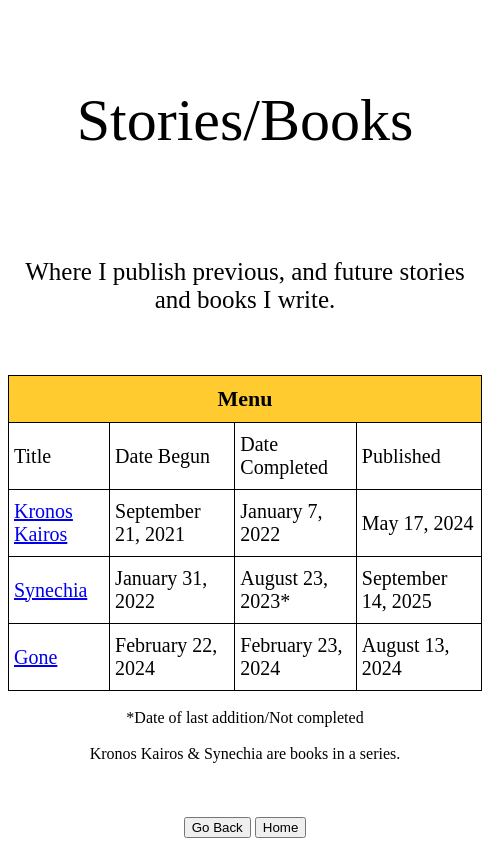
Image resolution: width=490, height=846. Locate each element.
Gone (35, 657)
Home (281, 827)
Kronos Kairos (43, 522)
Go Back (217, 827)
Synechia (50, 590)
